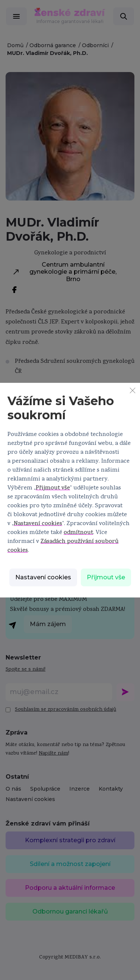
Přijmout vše (53, 488)
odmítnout (78, 533)
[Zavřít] (133, 390)
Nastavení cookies (38, 524)
